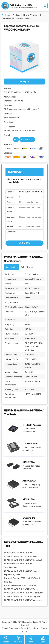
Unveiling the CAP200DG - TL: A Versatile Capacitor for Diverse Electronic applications (32, 518)
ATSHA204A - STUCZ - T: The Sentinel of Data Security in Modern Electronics (32, 462)
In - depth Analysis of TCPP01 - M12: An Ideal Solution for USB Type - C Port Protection (32, 425)
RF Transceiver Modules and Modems (20, 109)
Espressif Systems (12, 101)
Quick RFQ (25, 243)
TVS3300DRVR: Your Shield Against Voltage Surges (32, 444)
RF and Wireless (30, 15)
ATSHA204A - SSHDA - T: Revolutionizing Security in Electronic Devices (32, 481)
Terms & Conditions (29, 628)
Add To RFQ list (27, 139)
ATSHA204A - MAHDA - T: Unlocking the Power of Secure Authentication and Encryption (32, 499)
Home (8, 15)
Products (16, 15)
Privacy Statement (10, 628)
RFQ (16, 139)
